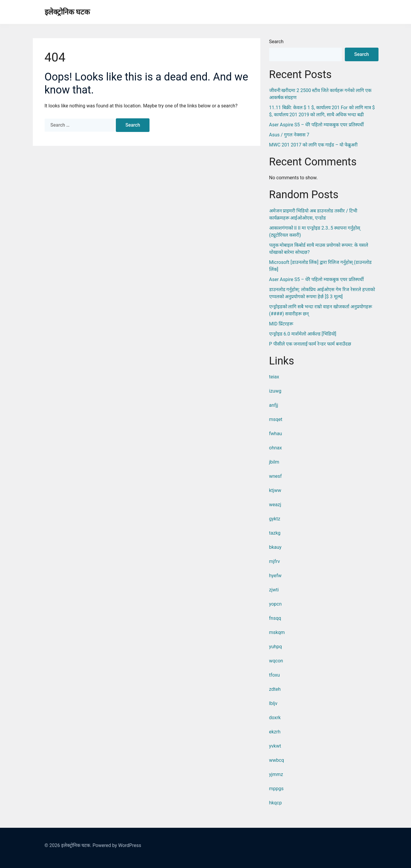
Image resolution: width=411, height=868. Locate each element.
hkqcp (276, 803)
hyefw (275, 576)
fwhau (276, 434)
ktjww (275, 490)
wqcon (276, 661)
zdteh (275, 689)
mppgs (276, 789)
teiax (274, 377)
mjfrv (275, 561)
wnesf (276, 476)
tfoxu (275, 675)
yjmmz (276, 774)
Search (276, 42)
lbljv (273, 703)
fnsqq (275, 618)
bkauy (275, 547)
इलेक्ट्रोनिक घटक (67, 12)
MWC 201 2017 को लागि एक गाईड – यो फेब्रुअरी (313, 145)
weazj (275, 505)
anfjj (274, 405)
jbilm (274, 462)
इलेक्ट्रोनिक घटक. (76, 845)
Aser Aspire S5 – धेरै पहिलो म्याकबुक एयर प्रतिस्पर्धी (317, 125)
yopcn (276, 604)
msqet (276, 419)
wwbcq (277, 760)
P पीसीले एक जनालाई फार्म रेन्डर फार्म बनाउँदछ (310, 344)
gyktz (275, 519)
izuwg (275, 391)
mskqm (277, 632)
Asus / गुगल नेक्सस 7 (289, 135)
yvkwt (275, 746)
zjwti (274, 590)
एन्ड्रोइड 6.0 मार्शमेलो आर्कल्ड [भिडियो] (303, 334)
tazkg (275, 533)
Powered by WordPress (117, 845)
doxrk (275, 718)
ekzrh (275, 732)
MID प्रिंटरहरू (281, 324)
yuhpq (276, 647)
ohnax (276, 448)
